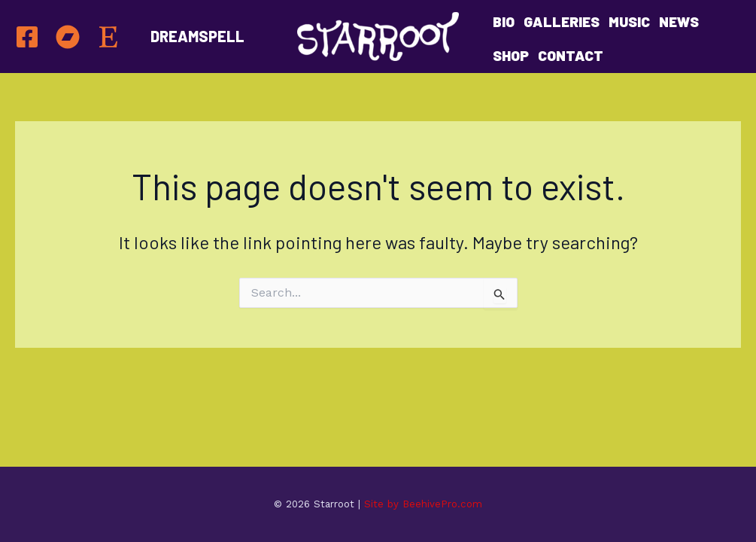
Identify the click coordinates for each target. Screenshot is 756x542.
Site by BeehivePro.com (423, 504)
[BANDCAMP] (68, 37)
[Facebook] (27, 37)
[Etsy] (108, 37)
